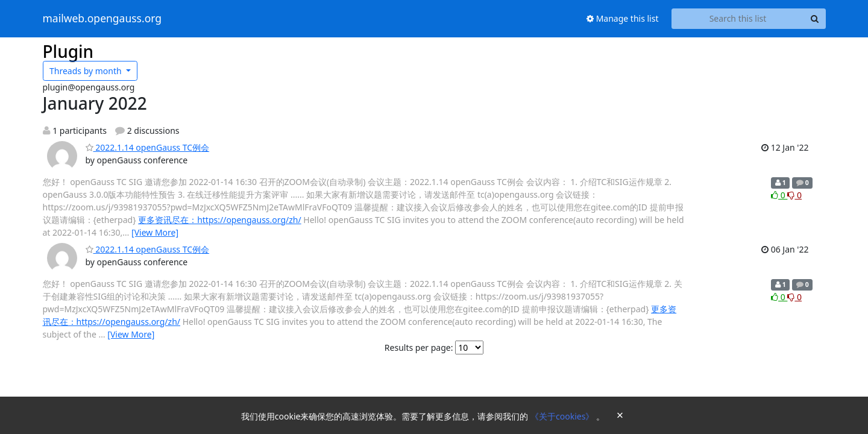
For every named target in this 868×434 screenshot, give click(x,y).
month (86, 71)
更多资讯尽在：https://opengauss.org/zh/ (220, 220)
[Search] (815, 19)
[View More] (155, 232)
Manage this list (623, 18)
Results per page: (419, 348)
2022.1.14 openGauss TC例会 (148, 147)
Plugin (68, 51)
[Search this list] (738, 19)
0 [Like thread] (779, 195)
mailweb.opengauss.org (102, 19)
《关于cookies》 (563, 416)
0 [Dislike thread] (794, 195)
